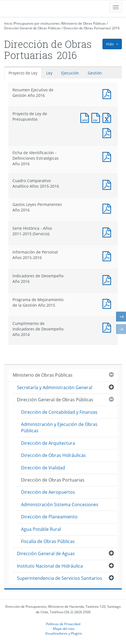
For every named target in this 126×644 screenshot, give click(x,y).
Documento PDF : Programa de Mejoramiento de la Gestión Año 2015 (108, 303)
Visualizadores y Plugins (64, 633)
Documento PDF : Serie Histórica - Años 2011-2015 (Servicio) (108, 232)
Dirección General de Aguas (46, 554)
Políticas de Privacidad (63, 624)
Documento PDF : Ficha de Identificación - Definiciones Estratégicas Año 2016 (108, 156)
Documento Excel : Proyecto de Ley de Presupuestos (108, 117)
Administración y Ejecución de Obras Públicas (59, 427)
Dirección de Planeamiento (49, 517)
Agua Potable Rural (41, 529)
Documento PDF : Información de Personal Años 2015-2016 (108, 256)
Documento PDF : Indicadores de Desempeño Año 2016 (108, 279)
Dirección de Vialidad (43, 468)
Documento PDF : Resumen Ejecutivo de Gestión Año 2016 (108, 93)
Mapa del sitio (64, 629)
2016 (116, 28)
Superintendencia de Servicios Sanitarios (60, 578)
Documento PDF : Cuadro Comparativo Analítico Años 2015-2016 (108, 184)
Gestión (95, 73)
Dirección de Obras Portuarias (87, 28)
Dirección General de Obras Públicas (32, 28)
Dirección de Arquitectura (48, 443)
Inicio (8, 23)
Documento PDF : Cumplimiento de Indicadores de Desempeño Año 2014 (108, 327)
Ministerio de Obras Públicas (84, 23)
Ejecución (70, 73)
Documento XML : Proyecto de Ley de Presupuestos (86, 117)
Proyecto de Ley (23, 73)
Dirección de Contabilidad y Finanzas (59, 412)
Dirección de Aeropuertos (48, 492)
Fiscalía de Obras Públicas (48, 541)
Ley (49, 73)
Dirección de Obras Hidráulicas (53, 455)
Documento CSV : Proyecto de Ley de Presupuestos (97, 117)
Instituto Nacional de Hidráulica (50, 566)
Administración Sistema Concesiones (60, 505)
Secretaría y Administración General (55, 387)
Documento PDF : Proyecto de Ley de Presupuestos (108, 132)
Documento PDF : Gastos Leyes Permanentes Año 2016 (108, 208)
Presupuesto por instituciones (37, 23)
